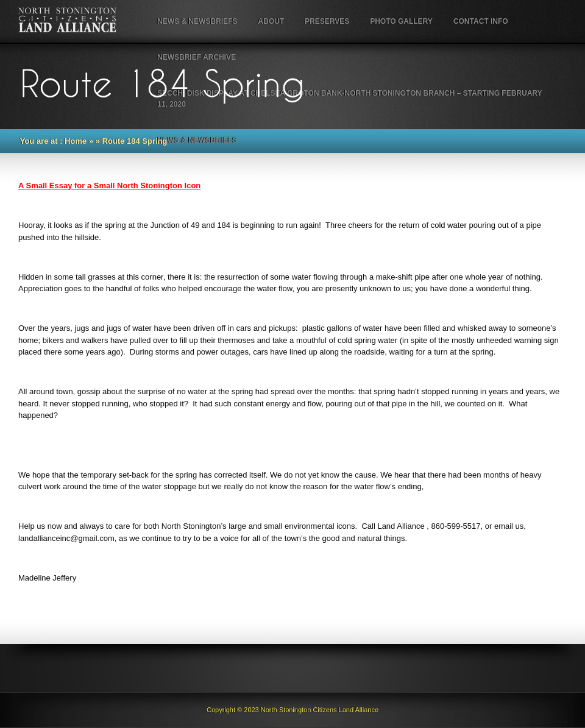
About (271, 21)
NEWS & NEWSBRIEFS (197, 21)
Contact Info (481, 21)
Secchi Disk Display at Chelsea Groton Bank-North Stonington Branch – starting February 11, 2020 (349, 99)
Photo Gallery (401, 21)
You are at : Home (54, 141)
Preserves (327, 21)
